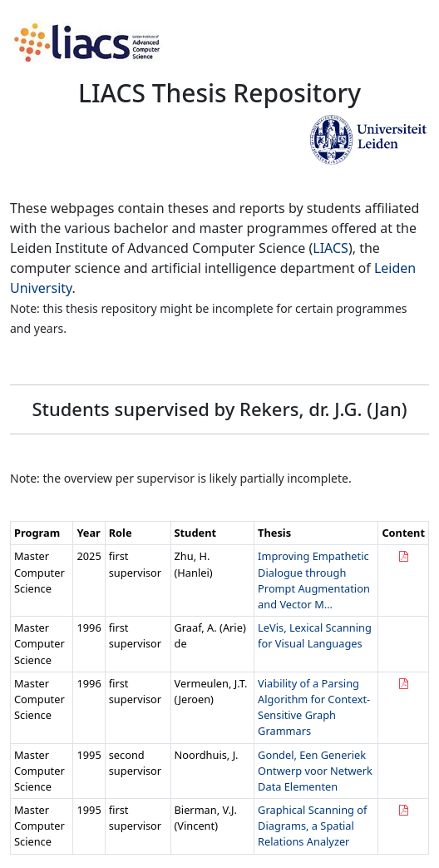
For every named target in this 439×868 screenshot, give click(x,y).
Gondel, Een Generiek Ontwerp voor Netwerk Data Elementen (315, 771)
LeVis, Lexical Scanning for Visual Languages (315, 635)
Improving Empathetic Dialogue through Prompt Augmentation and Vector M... (314, 580)
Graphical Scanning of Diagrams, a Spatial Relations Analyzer (312, 826)
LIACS (330, 248)
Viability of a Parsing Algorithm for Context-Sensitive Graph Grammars (314, 707)
